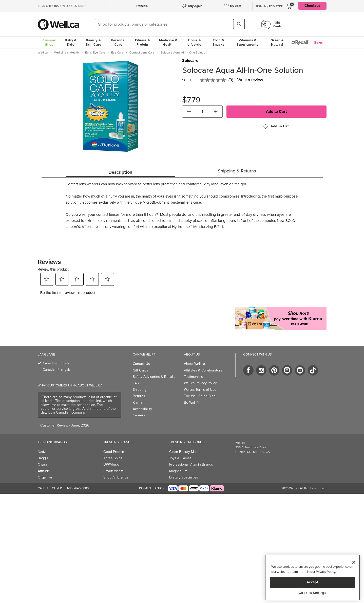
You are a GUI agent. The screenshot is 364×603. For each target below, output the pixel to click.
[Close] (354, 562)
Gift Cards (140, 370)
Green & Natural (277, 42)
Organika (45, 477)
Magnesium (178, 471)
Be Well (191, 403)
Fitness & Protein (142, 42)
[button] (189, 112)
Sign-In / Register (269, 6)
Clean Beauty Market (185, 452)
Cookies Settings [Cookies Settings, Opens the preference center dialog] (312, 593)
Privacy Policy (325, 572)
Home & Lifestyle (194, 42)
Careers (139, 415)
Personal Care (118, 42)
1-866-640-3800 (78, 488)
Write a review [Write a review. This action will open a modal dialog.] (250, 80)
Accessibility (142, 409)
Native (43, 452)
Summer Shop (49, 42)
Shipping (140, 390)
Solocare (190, 61)
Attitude (44, 471)
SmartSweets (113, 471)
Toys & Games (180, 458)
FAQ (136, 383)
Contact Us (141, 364)
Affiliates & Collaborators (203, 370)
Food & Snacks (218, 42)
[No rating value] (214, 80)
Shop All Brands (116, 477)
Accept (313, 582)
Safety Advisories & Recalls (154, 377)
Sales (319, 42)
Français (142, 6)
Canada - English (56, 363)
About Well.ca (194, 364)
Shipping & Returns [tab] (237, 171)
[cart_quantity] (202, 112)
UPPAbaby (111, 464)
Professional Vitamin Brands (191, 464)
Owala (43, 464)
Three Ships (113, 458)
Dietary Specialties (184, 477)
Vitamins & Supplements (247, 42)
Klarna (138, 403)
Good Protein (114, 452)
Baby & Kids (71, 42)
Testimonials (193, 377)
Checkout (312, 6)
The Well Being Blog (200, 396)
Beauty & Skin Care (93, 42)
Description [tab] (120, 172)
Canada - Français (57, 370)
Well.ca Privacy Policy (200, 383)
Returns (139, 396)
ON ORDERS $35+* (62, 6)
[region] (312, 578)
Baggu (43, 458)
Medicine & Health (168, 42)
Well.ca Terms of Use (200, 390)
